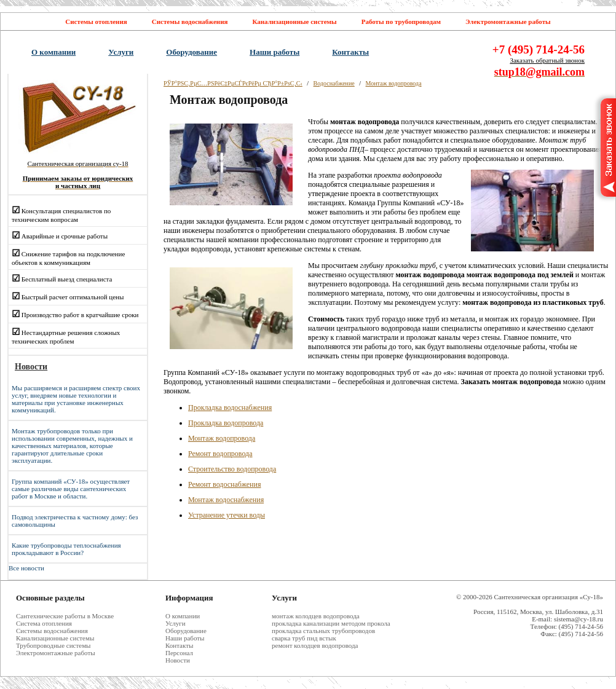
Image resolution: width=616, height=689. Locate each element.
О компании (53, 52)
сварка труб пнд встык (304, 638)
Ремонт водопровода (220, 454)
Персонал (179, 653)
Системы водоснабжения (190, 22)
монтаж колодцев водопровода (316, 616)
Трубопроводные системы (53, 645)
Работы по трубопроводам (401, 22)
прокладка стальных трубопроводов (323, 631)
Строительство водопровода (232, 469)
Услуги (121, 52)
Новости (178, 660)
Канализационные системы (294, 22)
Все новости (26, 568)
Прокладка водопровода (226, 423)
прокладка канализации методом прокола (331, 623)
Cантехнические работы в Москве (65, 616)
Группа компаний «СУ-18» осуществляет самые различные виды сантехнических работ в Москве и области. (71, 489)
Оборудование (192, 52)
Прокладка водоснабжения (230, 407)
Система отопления (44, 623)
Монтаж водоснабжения (226, 500)
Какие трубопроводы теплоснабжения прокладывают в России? (66, 549)
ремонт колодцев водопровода (315, 645)
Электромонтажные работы (508, 22)
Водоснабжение (334, 83)
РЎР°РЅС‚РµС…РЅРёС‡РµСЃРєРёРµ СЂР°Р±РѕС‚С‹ (233, 83)
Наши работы (274, 52)
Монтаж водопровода (394, 83)
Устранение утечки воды (227, 515)
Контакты (350, 52)
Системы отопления (96, 22)
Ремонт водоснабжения (224, 484)
